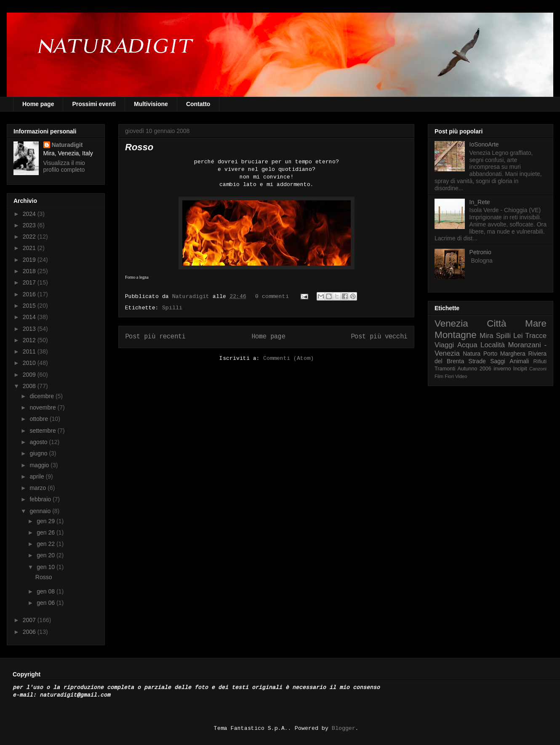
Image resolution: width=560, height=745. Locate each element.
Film (439, 376)
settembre (43, 431)
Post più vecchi (379, 337)
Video (461, 376)
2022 (30, 237)
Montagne (456, 335)
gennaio (41, 511)
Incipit (520, 369)
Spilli (172, 308)
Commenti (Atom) (288, 358)
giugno (39, 453)
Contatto (198, 104)
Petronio (480, 252)
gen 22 (47, 544)
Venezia (451, 323)
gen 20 (47, 555)
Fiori (449, 376)
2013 (30, 329)
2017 (30, 282)
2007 (30, 620)
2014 (30, 317)
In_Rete (480, 202)
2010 (30, 363)
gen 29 (47, 521)
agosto (39, 442)
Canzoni (538, 369)
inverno (502, 369)
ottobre (39, 419)
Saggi (498, 361)
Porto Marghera (504, 354)
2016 (30, 294)
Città (496, 323)
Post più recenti (155, 337)
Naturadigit (192, 297)
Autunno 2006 (475, 369)
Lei (518, 336)
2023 (30, 225)
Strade (477, 361)
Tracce (536, 336)
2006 (30, 632)
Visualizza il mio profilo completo (64, 166)
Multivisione (151, 104)
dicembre (42, 396)
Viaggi (444, 345)
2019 (30, 260)
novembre (43, 407)
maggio (40, 465)
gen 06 (47, 603)
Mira (487, 336)
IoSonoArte (484, 144)
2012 (30, 340)
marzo (39, 488)
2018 (30, 271)
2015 (30, 306)
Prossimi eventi (94, 104)
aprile (37, 476)
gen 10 (47, 567)
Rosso (139, 147)
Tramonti (445, 369)
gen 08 (47, 591)
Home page (38, 104)
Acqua (467, 345)
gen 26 (47, 532)
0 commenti (272, 297)
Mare (536, 323)
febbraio (41, 499)
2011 (30, 351)
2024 (30, 214)
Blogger (344, 728)
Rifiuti (540, 362)
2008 (30, 386)
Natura (472, 354)
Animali (519, 361)
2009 (30, 375)
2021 (30, 248)
